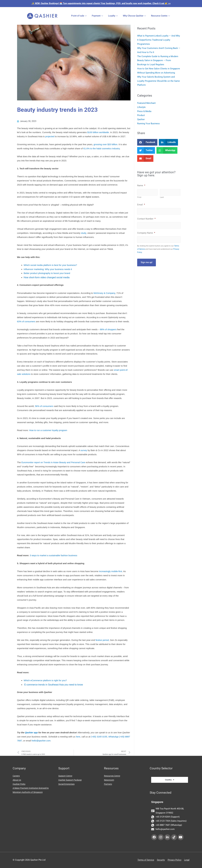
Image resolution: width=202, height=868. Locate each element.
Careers (17, 776)
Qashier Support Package (71, 780)
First (139, 197)
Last (162, 197)
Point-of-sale (79, 16)
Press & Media (144, 111)
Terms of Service (146, 860)
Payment (98, 16)
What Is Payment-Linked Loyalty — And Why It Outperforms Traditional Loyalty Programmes (159, 40)
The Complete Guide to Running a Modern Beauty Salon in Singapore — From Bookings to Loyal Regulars (158, 61)
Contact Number (146, 219)
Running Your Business (148, 124)
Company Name (146, 233)
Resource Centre (161, 16)
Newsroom (109, 780)
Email (141, 205)
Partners (108, 784)
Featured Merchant (146, 103)
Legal (187, 860)
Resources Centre (113, 776)
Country (170, 780)
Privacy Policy (175, 860)
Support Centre (66, 776)
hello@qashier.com (41, 741)
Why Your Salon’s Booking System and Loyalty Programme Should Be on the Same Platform (158, 81)
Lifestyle (141, 107)
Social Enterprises (67, 784)
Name (141, 185)
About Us (17, 780)
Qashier (141, 119)
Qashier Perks (20, 784)
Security (161, 860)
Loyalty (113, 16)
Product (141, 115)
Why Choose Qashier (135, 16)
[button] (147, 142)
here (78, 737)
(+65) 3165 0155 (99, 737)
